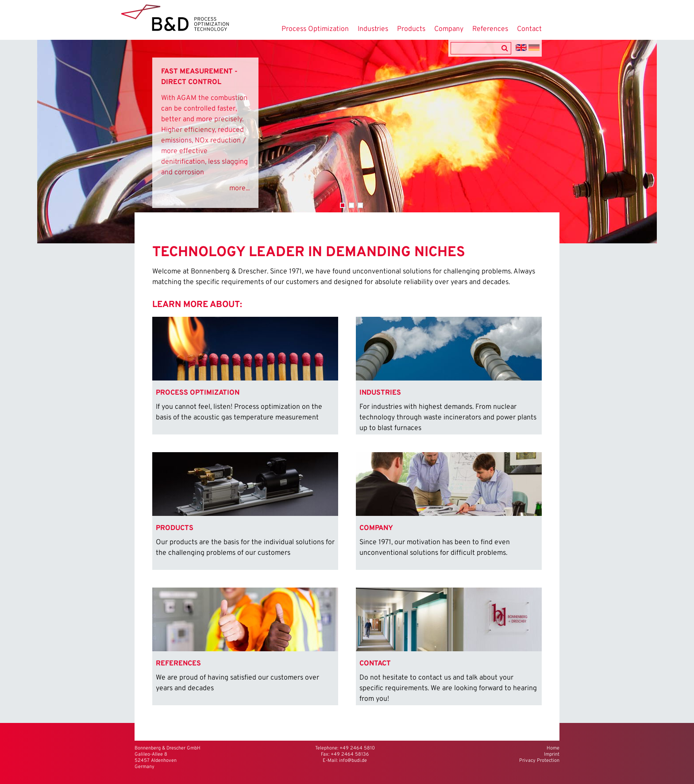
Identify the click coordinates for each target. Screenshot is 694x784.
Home (553, 748)
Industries (373, 29)
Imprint (552, 754)
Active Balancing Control (351, 205)
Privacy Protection (539, 761)
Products (411, 29)
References (490, 29)
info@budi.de (353, 761)
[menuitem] (245, 376)
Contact (529, 29)
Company (449, 29)
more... (239, 188)
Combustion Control (343, 205)
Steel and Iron (360, 205)
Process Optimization (315, 29)
